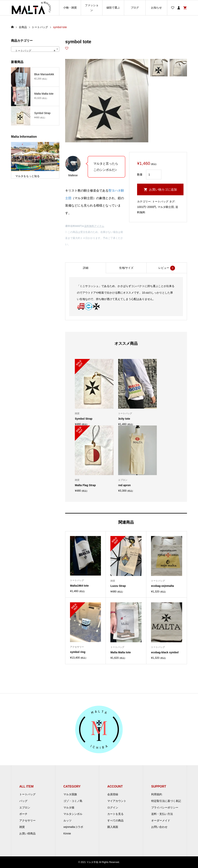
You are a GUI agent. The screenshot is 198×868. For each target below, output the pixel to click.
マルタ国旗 (70, 794)
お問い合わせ (159, 827)
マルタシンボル (73, 814)
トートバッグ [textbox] (34, 51)
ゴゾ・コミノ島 (73, 801)
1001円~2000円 (147, 207)
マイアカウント (117, 801)
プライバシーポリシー (165, 807)
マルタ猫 (69, 807)
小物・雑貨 (70, 8)
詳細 (86, 268)
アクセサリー (27, 820)
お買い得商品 (27, 833)
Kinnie (67, 833)
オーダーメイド (161, 820)
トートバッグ (160, 201)
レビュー (167, 268)
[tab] (85, 268)
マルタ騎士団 (166, 207)
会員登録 (113, 794)
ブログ (135, 8)
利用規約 (157, 794)
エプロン (25, 807)
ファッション (92, 8)
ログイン (113, 807)
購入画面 (113, 827)
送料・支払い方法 (162, 814)
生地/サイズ (126, 268)
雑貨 (22, 827)
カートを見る (115, 814)
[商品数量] (154, 175)
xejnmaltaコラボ (73, 827)
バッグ (23, 801)
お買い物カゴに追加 (163, 190)
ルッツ (67, 820)
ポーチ (23, 814)
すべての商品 (115, 820)
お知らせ (156, 8)
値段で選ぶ (113, 8)
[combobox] (35, 49)
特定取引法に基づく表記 (166, 801)
